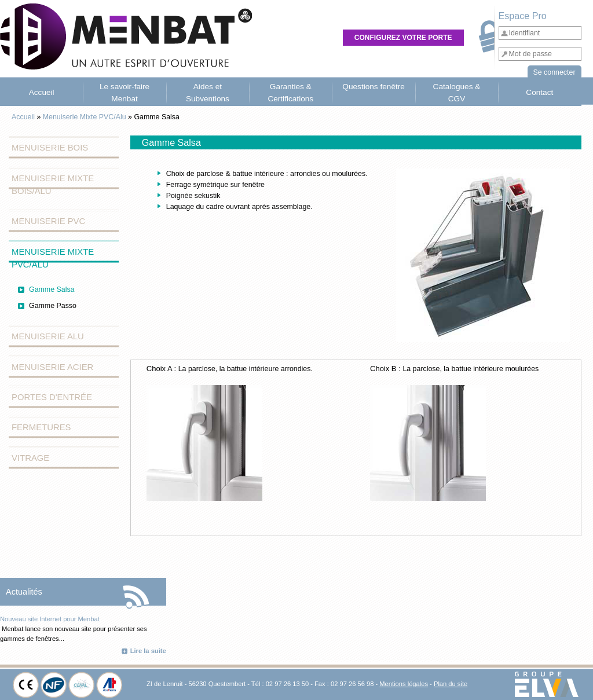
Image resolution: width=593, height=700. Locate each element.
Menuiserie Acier (52, 367)
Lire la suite (148, 651)
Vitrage (30, 458)
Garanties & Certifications (290, 92)
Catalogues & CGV (457, 92)
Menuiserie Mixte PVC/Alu (85, 117)
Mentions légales (404, 684)
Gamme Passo (53, 306)
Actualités (24, 592)
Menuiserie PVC (48, 221)
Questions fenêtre (374, 87)
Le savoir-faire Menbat (125, 92)
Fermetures (41, 427)
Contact (539, 92)
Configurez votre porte (403, 38)
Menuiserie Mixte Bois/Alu (53, 185)
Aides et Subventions (208, 92)
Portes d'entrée (52, 397)
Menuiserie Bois (50, 148)
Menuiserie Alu (48, 336)
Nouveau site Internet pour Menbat (50, 619)
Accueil (42, 92)
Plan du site (451, 684)
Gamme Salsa (52, 289)
